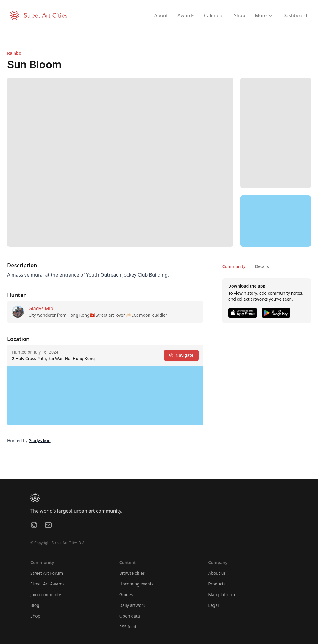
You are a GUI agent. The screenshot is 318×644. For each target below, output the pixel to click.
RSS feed (128, 627)
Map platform (222, 594)
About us (217, 573)
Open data (130, 616)
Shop (35, 616)
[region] (276, 221)
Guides (126, 594)
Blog (35, 605)
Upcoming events (137, 584)
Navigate (181, 355)
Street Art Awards (47, 584)
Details (262, 266)
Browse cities (132, 573)
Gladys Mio (41, 308)
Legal (213, 605)
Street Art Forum (47, 573)
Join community (46, 594)
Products (217, 584)
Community (234, 266)
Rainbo (14, 53)
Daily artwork (132, 605)
